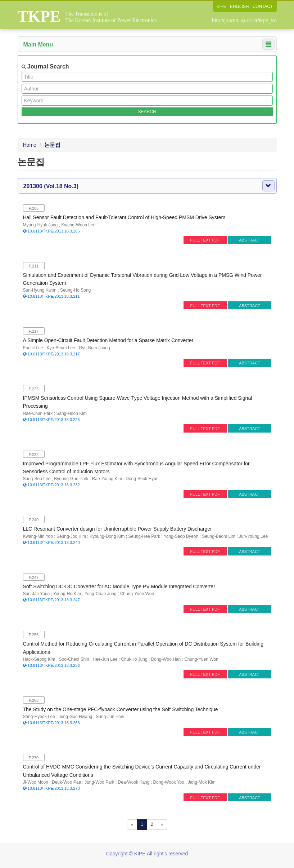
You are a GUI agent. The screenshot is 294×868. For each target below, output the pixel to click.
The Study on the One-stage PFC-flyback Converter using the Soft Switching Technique (121, 709)
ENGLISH (239, 6)
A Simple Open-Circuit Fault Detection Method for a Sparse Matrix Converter (108, 340)
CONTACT (263, 6)
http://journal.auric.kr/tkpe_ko (244, 21)
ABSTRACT (250, 240)
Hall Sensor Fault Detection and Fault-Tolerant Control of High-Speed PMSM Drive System (124, 217)
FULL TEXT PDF (205, 240)
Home (30, 145)
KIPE (221, 6)
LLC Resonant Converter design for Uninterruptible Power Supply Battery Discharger (117, 529)
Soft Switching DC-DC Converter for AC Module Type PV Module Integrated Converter (119, 586)
